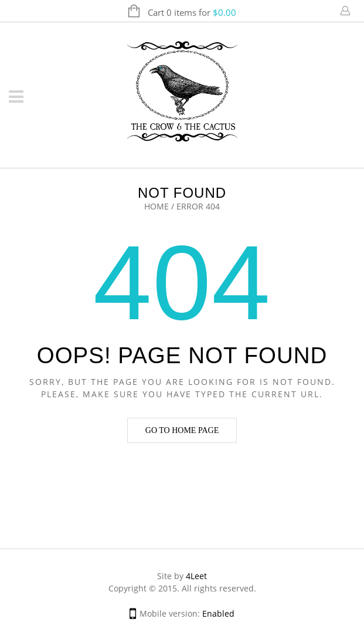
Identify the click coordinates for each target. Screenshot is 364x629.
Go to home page (182, 430)
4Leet (196, 576)
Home (157, 206)
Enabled (218, 613)
